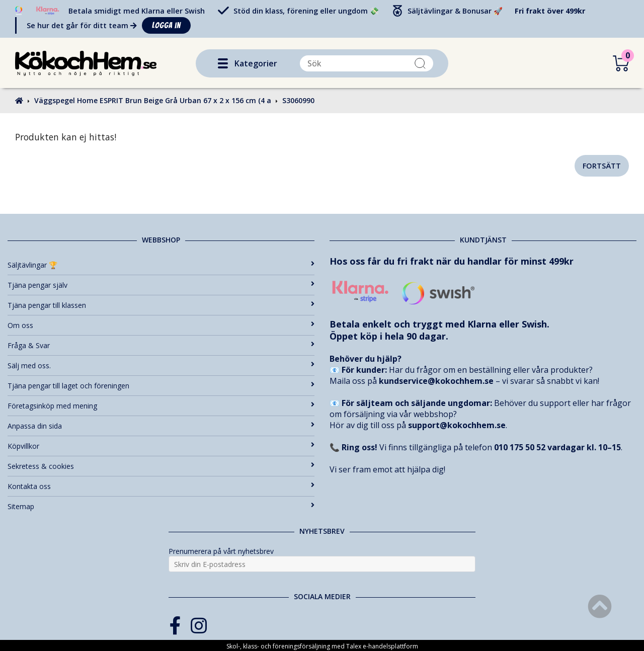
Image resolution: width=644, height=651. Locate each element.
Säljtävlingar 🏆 (161, 265)
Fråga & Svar (161, 345)
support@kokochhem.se (457, 425)
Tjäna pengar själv (161, 285)
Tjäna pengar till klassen (161, 305)
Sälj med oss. (161, 365)
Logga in (166, 25)
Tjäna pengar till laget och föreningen (161, 386)
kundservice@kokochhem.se (436, 381)
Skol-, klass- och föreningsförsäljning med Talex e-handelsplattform (322, 646)
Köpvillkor (161, 446)
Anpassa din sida (161, 426)
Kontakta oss (161, 486)
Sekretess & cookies (161, 466)
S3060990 (298, 100)
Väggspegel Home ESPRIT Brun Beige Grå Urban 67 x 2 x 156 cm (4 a (153, 100)
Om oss (161, 325)
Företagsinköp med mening (161, 406)
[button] (223, 63)
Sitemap (161, 506)
